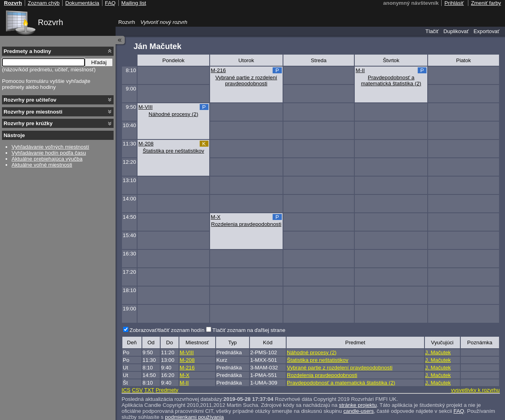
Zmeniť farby (486, 3)
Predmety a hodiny (27, 51)
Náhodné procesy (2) (173, 114)
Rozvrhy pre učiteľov (30, 100)
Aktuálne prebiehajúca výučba (47, 159)
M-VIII (145, 107)
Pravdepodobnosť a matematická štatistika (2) (391, 80)
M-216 (218, 70)
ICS (126, 390)
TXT (149, 390)
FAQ (459, 411)
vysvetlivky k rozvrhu (475, 390)
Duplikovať (456, 31)
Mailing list (134, 3)
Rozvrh (50, 22)
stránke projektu (358, 405)
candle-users (358, 411)
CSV (137, 390)
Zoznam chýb (43, 3)
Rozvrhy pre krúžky (28, 123)
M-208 (146, 144)
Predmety (167, 390)
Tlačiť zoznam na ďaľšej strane (249, 330)
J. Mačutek (438, 352)
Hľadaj (99, 62)
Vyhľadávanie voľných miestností (50, 147)
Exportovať (486, 31)
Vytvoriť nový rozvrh (164, 22)
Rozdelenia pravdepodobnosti (246, 224)
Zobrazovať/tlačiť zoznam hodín (167, 330)
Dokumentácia (82, 3)
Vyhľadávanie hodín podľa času (49, 153)
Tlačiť (432, 31)
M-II (360, 70)
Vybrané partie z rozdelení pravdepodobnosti (246, 80)
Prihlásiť (454, 3)
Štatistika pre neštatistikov (173, 151)
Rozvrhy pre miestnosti (33, 112)
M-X (216, 217)
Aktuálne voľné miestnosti (42, 165)
